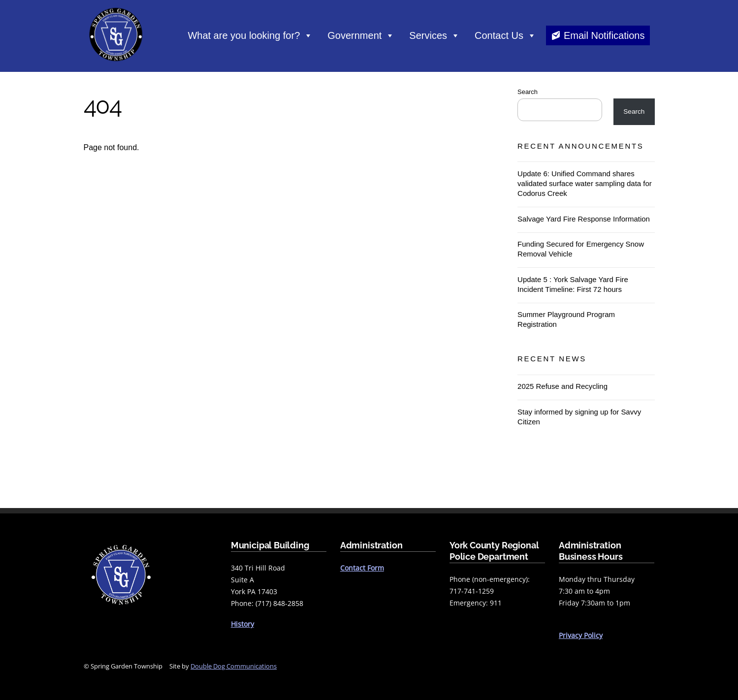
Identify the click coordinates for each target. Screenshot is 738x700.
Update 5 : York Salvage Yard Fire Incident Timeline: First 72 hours (573, 284)
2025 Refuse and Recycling (562, 386)
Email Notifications (604, 35)
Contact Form (362, 568)
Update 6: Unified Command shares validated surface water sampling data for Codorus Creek (585, 183)
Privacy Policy (581, 635)
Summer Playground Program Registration (566, 319)
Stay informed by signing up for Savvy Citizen (579, 416)
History (242, 623)
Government (361, 35)
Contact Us (505, 35)
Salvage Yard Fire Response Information (584, 218)
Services (434, 35)
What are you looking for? (250, 35)
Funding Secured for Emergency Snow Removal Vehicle (581, 249)
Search (528, 91)
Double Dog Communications (234, 666)
